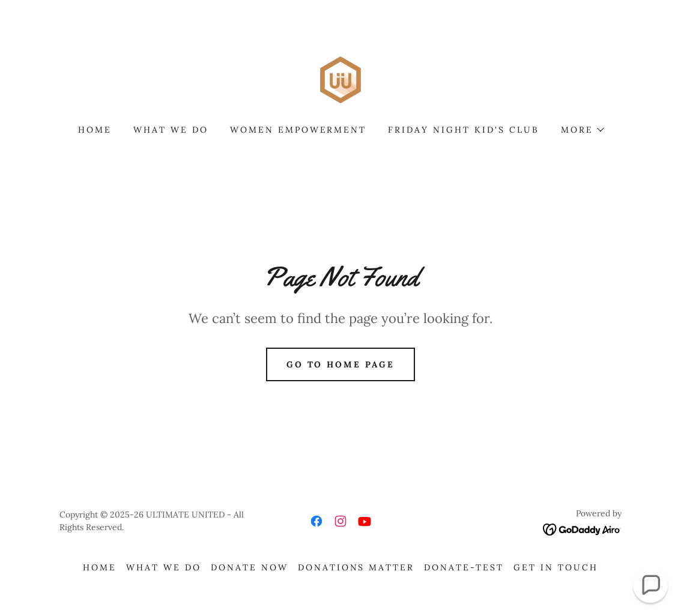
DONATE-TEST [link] (464, 567)
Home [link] (95, 130)
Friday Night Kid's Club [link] (464, 130)
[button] (582, 130)
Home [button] (100, 567)
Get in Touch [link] (556, 567)
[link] (340, 79)
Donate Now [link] (250, 567)
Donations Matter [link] (356, 567)
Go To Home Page (341, 364)
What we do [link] (171, 130)
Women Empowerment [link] (298, 130)
